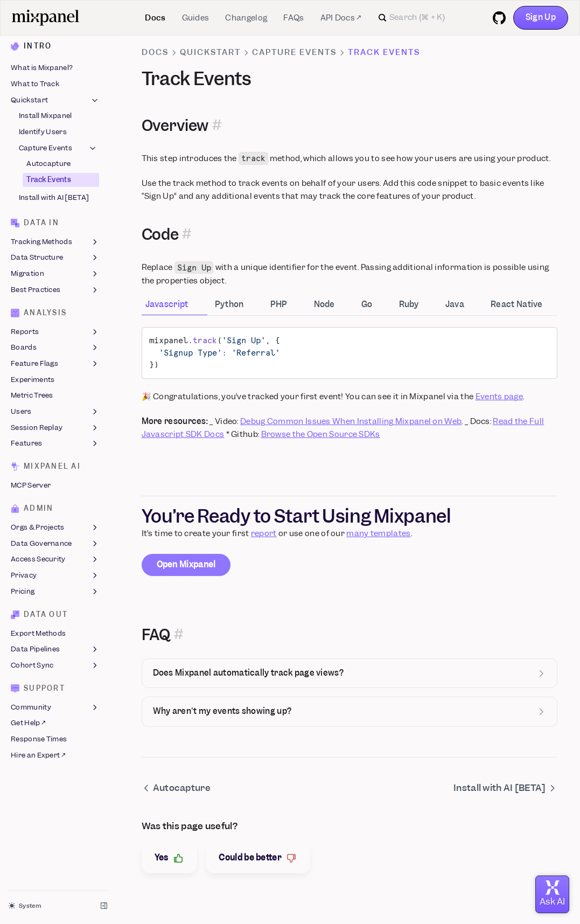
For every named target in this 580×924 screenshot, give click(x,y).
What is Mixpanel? (42, 68)
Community (55, 707)
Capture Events (58, 148)
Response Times (39, 739)
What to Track (35, 84)
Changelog (246, 18)
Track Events (49, 180)
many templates (378, 533)
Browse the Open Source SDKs (321, 434)
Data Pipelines (55, 650)
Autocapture (48, 164)
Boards (55, 348)
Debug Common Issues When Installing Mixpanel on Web (351, 421)
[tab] (174, 305)
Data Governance (55, 544)
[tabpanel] (350, 384)
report (264, 533)
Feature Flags (55, 364)
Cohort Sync (55, 665)
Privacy (55, 575)
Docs (155, 18)
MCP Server (31, 485)
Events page (499, 397)
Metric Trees (32, 396)
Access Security (55, 560)
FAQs (294, 18)
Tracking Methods (55, 242)
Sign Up (541, 17)
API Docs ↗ (341, 18)
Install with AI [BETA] (54, 198)
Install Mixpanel (46, 116)
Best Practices (55, 290)
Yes (170, 858)
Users (55, 412)
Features (55, 444)
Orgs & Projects (55, 527)
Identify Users (43, 132)
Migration (55, 274)
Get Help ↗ (28, 723)
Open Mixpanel (186, 565)
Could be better (258, 858)
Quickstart (55, 100)
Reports (55, 332)
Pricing (55, 592)
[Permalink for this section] (217, 126)
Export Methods (38, 633)
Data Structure (55, 258)
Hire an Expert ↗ (38, 755)
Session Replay (55, 428)
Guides (196, 18)
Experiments (33, 380)
